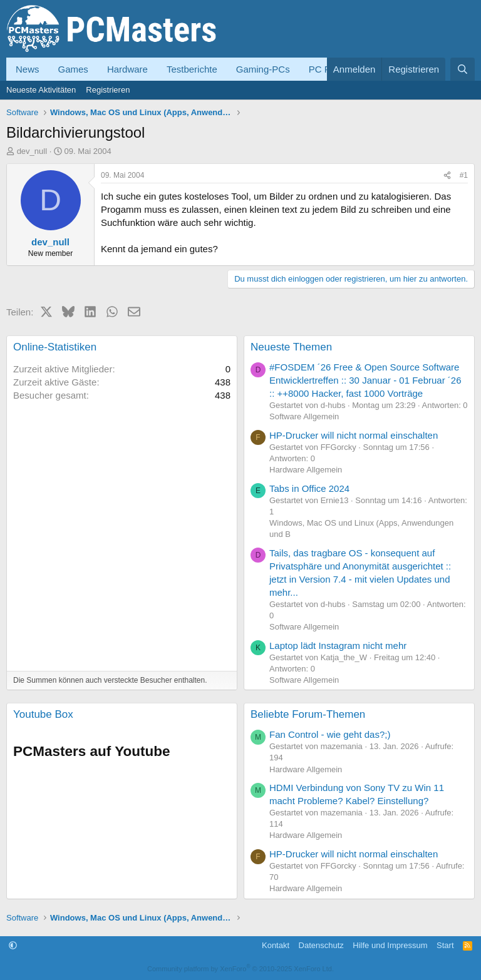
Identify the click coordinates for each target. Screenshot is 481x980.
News (28, 69)
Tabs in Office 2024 (309, 488)
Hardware (127, 69)
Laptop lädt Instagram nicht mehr (338, 646)
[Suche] (463, 69)
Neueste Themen (291, 347)
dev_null (32, 151)
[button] (13, 945)
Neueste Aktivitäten (41, 90)
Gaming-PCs (263, 69)
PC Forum (330, 69)
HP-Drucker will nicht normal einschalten (354, 435)
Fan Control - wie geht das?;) (330, 734)
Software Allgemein (304, 416)
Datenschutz (321, 945)
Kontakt (276, 945)
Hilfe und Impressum (390, 945)
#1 (464, 175)
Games (73, 69)
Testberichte (192, 69)
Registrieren (108, 90)
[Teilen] (447, 176)
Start (445, 945)
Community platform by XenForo (240, 969)
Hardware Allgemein (306, 470)
